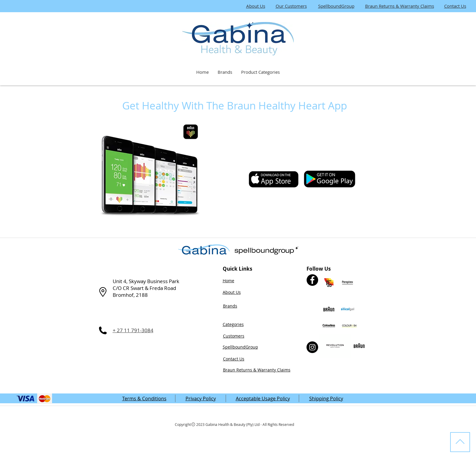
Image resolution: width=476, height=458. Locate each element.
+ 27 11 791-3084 (133, 330)
